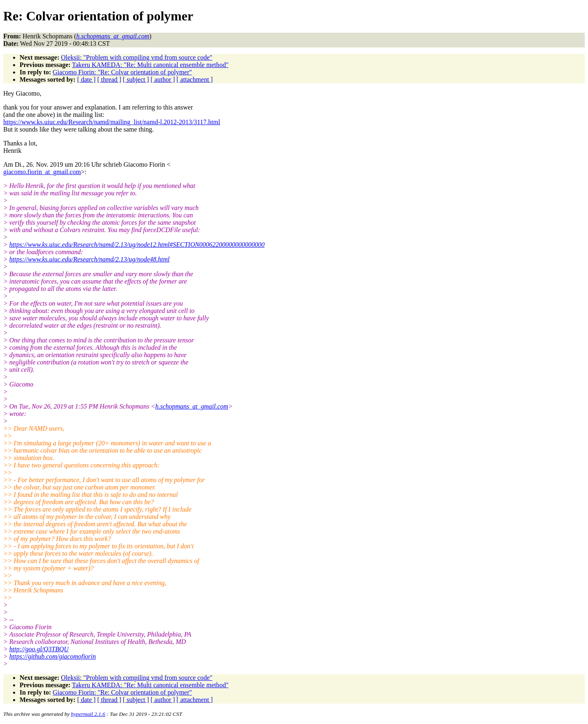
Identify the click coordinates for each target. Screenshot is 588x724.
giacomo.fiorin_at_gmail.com (42, 172)
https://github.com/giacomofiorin (53, 656)
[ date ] (86, 79)
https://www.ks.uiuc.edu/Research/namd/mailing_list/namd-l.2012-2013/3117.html (112, 122)
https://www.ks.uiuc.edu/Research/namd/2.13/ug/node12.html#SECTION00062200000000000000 (137, 245)
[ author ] (163, 79)
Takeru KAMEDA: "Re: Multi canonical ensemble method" (150, 65)
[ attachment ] (195, 79)
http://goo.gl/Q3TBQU (39, 649)
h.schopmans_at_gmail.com (192, 406)
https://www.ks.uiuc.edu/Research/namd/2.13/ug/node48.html (89, 259)
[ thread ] (109, 79)
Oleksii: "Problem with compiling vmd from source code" (137, 57)
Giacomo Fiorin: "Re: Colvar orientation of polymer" (122, 72)
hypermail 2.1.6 (88, 714)
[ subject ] (136, 79)
